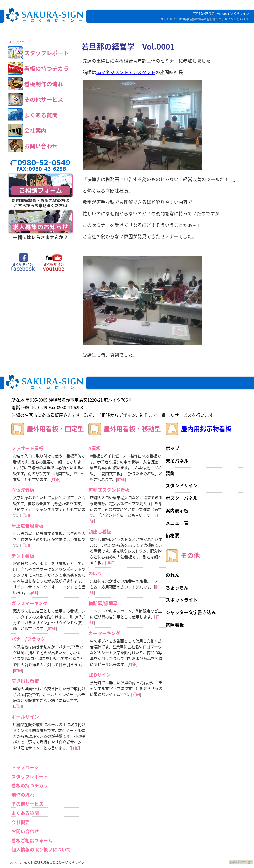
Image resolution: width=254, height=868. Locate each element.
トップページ (25, 767)
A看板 (94, 448)
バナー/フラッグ (28, 639)
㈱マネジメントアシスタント (126, 72)
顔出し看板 (100, 532)
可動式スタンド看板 (109, 490)
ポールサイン (25, 717)
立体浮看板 (23, 490)
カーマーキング (104, 633)
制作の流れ (23, 795)
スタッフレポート (30, 776)
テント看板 (23, 556)
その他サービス (27, 804)
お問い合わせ (25, 831)
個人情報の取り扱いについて (41, 850)
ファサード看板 (27, 448)
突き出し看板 (25, 681)
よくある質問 (25, 813)
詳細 (56, 479)
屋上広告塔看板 (27, 526)
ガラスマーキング (29, 603)
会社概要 (21, 822)
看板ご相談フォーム (32, 840)
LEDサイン (100, 675)
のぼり (95, 573)
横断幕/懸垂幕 (103, 603)
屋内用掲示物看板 (206, 428)
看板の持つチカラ (30, 786)
